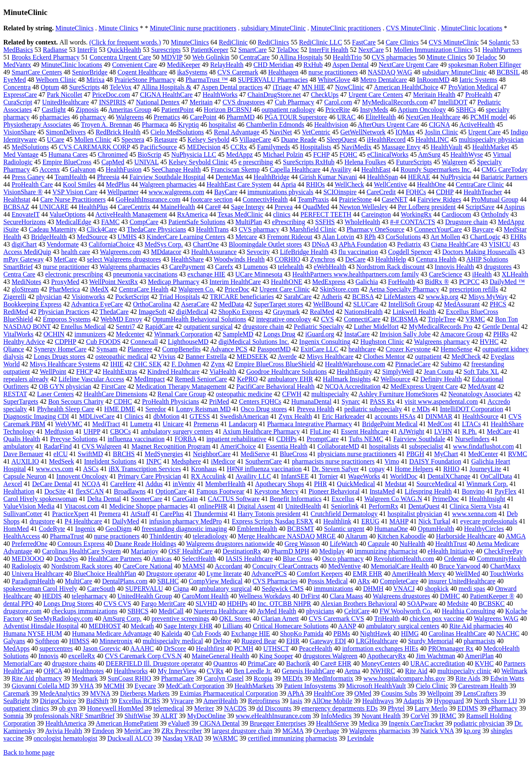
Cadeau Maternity (53, 229)
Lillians (233, 626)
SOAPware (422, 604)
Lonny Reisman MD (204, 409)
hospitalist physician (415, 514)
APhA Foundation (363, 244)
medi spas (472, 589)
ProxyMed (65, 282)
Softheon (47, 641)
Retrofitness (264, 701)
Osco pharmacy (343, 559)
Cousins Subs (399, 693)
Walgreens (130, 117)
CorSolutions (403, 237)
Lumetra (141, 424)
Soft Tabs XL (481, 372)
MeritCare (138, 731)
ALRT (169, 716)
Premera (110, 514)
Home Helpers (414, 469)
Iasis (296, 701)
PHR (320, 484)
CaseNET (394, 199)
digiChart (24, 244)
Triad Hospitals (179, 297)
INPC (154, 461)
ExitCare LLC (319, 349)
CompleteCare (399, 581)
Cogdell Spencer (410, 252)
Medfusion (59, 431)
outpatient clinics (26, 708)
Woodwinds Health (239, 259)
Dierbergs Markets (145, 693)
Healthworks (131, 671)
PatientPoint (177, 110)
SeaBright (17, 701)
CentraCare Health (144, 289)
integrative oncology (283, 319)
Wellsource (396, 379)
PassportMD (274, 349)
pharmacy (93, 117)
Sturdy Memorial (431, 641)
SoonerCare (147, 499)
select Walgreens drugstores (124, 259)
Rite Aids (468, 678)
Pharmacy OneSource (376, 229)
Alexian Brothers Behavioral (359, 604)
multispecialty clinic (464, 671)
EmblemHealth (257, 529)
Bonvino (473, 491)
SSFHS (325, 222)
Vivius (167, 357)
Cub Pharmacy (294, 102)
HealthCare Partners (115, 559)
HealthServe (332, 723)
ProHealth (479, 95)
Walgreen (454, 162)
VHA (86, 686)
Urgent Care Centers (376, 95)
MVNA (100, 693)
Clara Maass (347, 596)
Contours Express (81, 544)
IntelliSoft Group (411, 304)
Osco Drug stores (264, 409)
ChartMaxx (505, 566)
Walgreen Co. (197, 289)
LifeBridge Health (304, 252)
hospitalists (384, 446)
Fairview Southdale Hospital (167, 177)
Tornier (328, 476)
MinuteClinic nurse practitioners (193, 28)
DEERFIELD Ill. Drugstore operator (155, 663)
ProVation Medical (473, 87)
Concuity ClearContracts (285, 566)
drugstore (42, 521)
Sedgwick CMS (283, 589)
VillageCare (255, 140)
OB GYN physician (65, 386)
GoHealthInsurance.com (148, 199)
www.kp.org (442, 297)
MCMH (114, 686)
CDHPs (287, 439)
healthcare (362, 349)
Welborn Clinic (56, 80)
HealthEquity (354, 372)
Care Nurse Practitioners (73, 199)
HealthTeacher (483, 192)
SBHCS (138, 611)
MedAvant (482, 386)
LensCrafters (480, 693)
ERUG (370, 521)
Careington (376, 214)
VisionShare (20, 132)
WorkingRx (416, 214)
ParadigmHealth (33, 581)
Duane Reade (299, 140)
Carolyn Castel (224, 678)
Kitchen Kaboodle (402, 536)
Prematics (167, 117)
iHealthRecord (386, 140)
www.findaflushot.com (484, 446)
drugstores (498, 267)
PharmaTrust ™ (207, 80)
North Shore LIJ (495, 701)
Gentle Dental (501, 327)
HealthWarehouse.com (355, 364)
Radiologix (26, 566)
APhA (296, 693)
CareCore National (148, 566)
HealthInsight (487, 499)
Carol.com (338, 102)
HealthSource (480, 416)
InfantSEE (295, 476)
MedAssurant (462, 304)
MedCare (499, 431)
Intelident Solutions (110, 461)
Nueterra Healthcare (220, 611)
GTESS (200, 416)
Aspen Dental (350, 65)
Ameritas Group (130, 110)
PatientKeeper (210, 50)
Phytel (396, 708)
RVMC (517, 454)
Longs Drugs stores (59, 357)
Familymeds (274, 147)
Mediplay (332, 551)
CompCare (144, 222)
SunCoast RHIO (129, 678)
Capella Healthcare (295, 169)
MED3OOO (28, 559)
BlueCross (294, 454)
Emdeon (103, 731)
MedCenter (483, 454)
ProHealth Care (32, 184)
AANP (347, 626)
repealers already (26, 379)
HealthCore (329, 693)
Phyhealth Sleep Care (66, 409)
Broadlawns (130, 491)
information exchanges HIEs (380, 648)
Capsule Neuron (25, 476)
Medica (369, 723)
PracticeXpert (70, 514)
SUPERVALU (144, 589)
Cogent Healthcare (143, 72)
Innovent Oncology (82, 476)
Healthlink (337, 521)
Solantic (500, 42)
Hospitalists (316, 147)
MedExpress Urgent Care (424, 386)
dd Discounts (274, 708)
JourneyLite (485, 469)
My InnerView (177, 671)
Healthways (378, 701)
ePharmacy (503, 708)
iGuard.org (320, 334)
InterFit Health (329, 50)
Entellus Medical (83, 327)
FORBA (185, 439)
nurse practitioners (333, 72)
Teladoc (486, 57)
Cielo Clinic (432, 686)
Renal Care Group (182, 394)
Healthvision (331, 125)
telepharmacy (89, 596)
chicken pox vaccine (437, 619)
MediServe (255, 454)
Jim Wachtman (436, 656)
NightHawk (376, 633)
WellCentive (391, 184)
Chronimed (113, 154)
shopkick (437, 589)
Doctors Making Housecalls (479, 252)
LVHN (443, 431)
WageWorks (364, 476)
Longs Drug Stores (68, 604)
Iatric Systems (478, 80)
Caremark (16, 693)
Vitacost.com (82, 506)
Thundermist (211, 514)
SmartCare (252, 50)
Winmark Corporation (183, 334)
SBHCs (466, 110)
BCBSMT (301, 529)
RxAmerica (192, 214)
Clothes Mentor (384, 357)
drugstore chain (263, 327)
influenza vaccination (136, 439)
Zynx (218, 364)
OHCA (53, 671)
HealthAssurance (214, 252)
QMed (363, 693)
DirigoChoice (58, 701)
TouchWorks (506, 574)
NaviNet (281, 132)
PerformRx (383, 506)
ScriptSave (480, 207)
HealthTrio (347, 57)
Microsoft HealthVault (376, 686)
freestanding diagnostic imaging (184, 529)
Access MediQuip (27, 252)
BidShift (97, 701)
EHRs (518, 237)
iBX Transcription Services (145, 469)
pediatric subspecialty (373, 409)
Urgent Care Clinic (284, 289)
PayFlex (505, 491)
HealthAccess (22, 536)
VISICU (500, 244)
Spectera (133, 140)
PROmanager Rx (451, 648)
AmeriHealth (221, 701)
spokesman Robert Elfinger (485, 65)
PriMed (219, 401)
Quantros (225, 663)
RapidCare (159, 327)
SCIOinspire (340, 192)
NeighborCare (212, 454)
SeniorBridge (90, 72)
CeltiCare (357, 611)
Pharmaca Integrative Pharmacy (310, 424)
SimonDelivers (66, 132)
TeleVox (121, 87)
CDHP (445, 192)
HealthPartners (502, 50)
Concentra (17, 87)
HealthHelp (391, 259)
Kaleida (172, 633)
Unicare (173, 424)
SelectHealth (199, 559)
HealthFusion (123, 169)
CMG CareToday (505, 169)
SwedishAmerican (244, 416)
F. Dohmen (186, 364)
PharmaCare (178, 678)
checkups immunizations (85, 611)
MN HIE (313, 87)
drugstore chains (74, 663)
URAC (346, 117)
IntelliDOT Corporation (472, 409)
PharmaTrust (67, 536)
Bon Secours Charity (76, 401)
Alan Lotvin (338, 237)
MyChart (446, 454)
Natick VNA (437, 731)
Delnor (222, 641)
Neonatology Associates (480, 394)
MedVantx (17, 65)
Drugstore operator (171, 574)
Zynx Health (295, 416)
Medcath (142, 626)
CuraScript (18, 102)
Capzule (379, 544)
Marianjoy (145, 551)
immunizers (90, 334)
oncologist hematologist (65, 738)
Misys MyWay (488, 297)
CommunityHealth (501, 559)
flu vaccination (358, 252)
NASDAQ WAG (390, 72)
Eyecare (145, 686)
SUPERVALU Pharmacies (273, 80)
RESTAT (15, 394)
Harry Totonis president (269, 514)
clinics (282, 214)
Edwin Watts (507, 678)
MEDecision (204, 147)
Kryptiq (188, 125)
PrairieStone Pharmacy (145, 80)
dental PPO (18, 604)
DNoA (320, 244)
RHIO (451, 469)
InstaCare (357, 334)
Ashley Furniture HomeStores (399, 394)
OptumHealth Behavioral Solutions (199, 319)
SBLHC (168, 581)
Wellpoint (440, 693)
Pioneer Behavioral (334, 491)
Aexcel (13, 484)
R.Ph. (470, 431)
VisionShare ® (23, 192)
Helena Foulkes (365, 162)
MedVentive (345, 566)
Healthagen (283, 72)
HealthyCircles (484, 529)
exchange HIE (206, 274)
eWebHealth (330, 267)
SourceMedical (437, 484)
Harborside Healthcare (466, 536)
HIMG (410, 633)
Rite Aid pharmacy (37, 678)
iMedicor (223, 461)
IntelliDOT (453, 102)
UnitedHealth (303, 506)
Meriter (204, 708)
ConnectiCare (362, 319)
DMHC (450, 596)
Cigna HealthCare (455, 244)
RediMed (16, 312)
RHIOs (315, 184)
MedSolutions (30, 147)
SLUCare (366, 304)
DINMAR (439, 416)
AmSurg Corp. (122, 619)
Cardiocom (456, 214)
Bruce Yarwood (460, 566)
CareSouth (101, 589)
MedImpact (150, 379)
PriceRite (338, 110)
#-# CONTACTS (413, 222)
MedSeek (62, 461)
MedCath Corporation (195, 686)
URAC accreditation (437, 663)
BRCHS (124, 454)
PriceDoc (237, 289)
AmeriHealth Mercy (419, 574)
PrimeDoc (446, 499)
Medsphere (186, 461)
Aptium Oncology (422, 110)
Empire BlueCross (67, 162)
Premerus (206, 424)
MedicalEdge (73, 222)
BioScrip (149, 154)
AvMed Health (276, 611)
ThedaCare (114, 312)
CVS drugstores (244, 102)
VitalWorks (18, 334)
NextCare (371, 50)
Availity (341, 169)
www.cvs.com (55, 469)
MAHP (399, 521)
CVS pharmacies (394, 57)
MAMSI (194, 566)
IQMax (405, 132)
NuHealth (412, 544)
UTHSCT (276, 648)
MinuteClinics (74, 28)
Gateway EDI (328, 641)
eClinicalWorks (388, 154)
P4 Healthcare (84, 521)
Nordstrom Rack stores (82, 566)
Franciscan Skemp (235, 169)
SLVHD (206, 604)
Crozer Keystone (408, 349)
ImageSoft (152, 312)
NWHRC (383, 671)
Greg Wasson (302, 544)
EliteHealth (381, 117)
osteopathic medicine (244, 394)
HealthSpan (383, 177)
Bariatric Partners (504, 177)
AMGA (515, 536)
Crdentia (455, 559)
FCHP (321, 154)
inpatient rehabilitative (236, 439)
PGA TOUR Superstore (296, 117)
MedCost (440, 424)
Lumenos (256, 267)
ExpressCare (20, 95)
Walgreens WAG (496, 619)
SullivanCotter (23, 514)
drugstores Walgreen (330, 656)
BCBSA (363, 297)
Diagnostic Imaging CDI (36, 416)
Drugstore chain (467, 222)
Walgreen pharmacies (168, 184)
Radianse (55, 50)
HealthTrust (451, 544)
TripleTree (442, 319)
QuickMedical (356, 484)
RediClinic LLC (321, 42)
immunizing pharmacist (386, 551)
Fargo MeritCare (164, 604)
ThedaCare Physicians (156, 229)
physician (49, 297)
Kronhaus (204, 469)
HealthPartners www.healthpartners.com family (356, 274)
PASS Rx (382, 401)
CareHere (123, 484)
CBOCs (121, 431)
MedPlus (118, 184)
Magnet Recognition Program (171, 446)
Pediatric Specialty (319, 327)
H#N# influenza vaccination (264, 469)
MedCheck (466, 357)
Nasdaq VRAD (183, 738)
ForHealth (401, 282)
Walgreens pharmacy (442, 342)
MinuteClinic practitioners (346, 28)
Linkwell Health (414, 312)
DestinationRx (241, 551)
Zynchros (323, 259)
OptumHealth (436, 529)
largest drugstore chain (242, 731)
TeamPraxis (313, 199)
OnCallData (496, 476)
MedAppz (239, 154)
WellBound (328, 304)
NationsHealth (363, 312)
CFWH (292, 394)
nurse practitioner (66, 267)
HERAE (419, 177)
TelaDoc (288, 50)
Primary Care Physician (150, 476)
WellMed (468, 574)
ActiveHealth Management (131, 214)
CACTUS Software (234, 499)
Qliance (14, 349)
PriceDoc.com (111, 95)
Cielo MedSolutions (177, 132)
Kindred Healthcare (173, 372)
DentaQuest (424, 506)
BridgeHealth (49, 237)
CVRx (215, 671)
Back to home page (29, 752)
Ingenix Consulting (325, 342)
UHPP (92, 431)
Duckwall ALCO (130, 738)
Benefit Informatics (296, 499)
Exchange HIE (251, 633)
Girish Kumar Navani (328, 177)
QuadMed (316, 207)
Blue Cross (297, 559)
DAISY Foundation (435, 461)
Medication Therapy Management (181, 386)
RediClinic (233, 42)
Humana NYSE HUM (33, 633)
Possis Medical (328, 581)
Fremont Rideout (290, 237)
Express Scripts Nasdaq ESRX (273, 521)
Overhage (326, 731)
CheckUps (325, 95)
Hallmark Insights (347, 379)
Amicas (161, 559)
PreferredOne (30, 544)
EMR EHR (368, 574)
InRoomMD (433, 80)
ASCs (91, 469)
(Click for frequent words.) (125, 42)
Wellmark (514, 671)
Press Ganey (28, 177)
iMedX (99, 289)
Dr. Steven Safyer (335, 469)
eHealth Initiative (451, 551)
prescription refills (474, 289)
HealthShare (187, 259)
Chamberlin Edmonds (275, 125)
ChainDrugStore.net (274, 95)
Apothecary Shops (280, 484)
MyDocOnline (207, 716)
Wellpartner (123, 192)
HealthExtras (120, 372)
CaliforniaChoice (111, 244)
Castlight (54, 110)
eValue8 (179, 723)
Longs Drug (280, 334)
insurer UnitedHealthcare (462, 581)
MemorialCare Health (400, 566)
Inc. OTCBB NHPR (284, 604)
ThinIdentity (166, 536)
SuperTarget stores (279, 304)
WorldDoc (404, 476)
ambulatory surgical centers (403, 626)
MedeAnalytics (60, 693)
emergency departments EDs (340, 708)
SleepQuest (342, 140)
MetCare (65, 259)
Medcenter (130, 334)
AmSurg (429, 154)
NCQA (91, 484)
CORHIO (287, 259)
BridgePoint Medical (390, 424)
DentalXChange (449, 476)
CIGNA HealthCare (166, 95)
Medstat (396, 484)
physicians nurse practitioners (357, 454)
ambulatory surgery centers (177, 431)
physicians (320, 611)
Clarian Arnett (280, 619)
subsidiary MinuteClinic (273, 28)
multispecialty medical (173, 641)
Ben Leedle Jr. (253, 671)
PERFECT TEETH (326, 214)
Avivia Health (63, 731)
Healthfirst (210, 648)
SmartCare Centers (37, 72)
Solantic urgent (344, 529)
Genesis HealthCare (308, 671)
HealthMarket (491, 147)
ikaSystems (192, 72)
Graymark (287, 312)
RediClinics (273, 42)
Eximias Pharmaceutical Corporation (229, 693)
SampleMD (238, 334)
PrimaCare (262, 663)
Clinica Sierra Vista (476, 506)
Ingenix (85, 529)
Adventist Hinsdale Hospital (41, 626)
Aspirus (515, 207)
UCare (56, 140)
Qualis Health (22, 439)
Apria (288, 184)
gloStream (25, 289)
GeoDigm (119, 529)
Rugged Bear (259, 641)
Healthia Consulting (468, 611)
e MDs (421, 409)
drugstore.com (22, 611)
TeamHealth (71, 177)
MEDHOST (105, 626)
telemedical (169, 708)
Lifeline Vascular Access (91, 379)
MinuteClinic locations (472, 28)
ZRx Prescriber (182, 731)
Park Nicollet (65, 95)
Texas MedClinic (240, 214)
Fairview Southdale (419, 439)
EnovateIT (26, 214)
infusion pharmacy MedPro (186, 521)
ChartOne (206, 244)
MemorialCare (23, 663)
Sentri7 (126, 327)
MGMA (293, 731)
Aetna (352, 671)
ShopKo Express (240, 312)
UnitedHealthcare (65, 102)
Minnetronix (116, 641)
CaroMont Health (205, 596)
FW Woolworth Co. (406, 611)
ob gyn (68, 708)
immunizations (334, 589)
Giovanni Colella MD (41, 686)
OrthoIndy (495, 214)
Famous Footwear (220, 491)
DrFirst (310, 596)
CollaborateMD (338, 446)
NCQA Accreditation (353, 386)
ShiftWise (138, 716)
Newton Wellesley (363, 207)
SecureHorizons (25, 222)
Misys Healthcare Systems (65, 364)
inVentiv (184, 484)
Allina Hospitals (301, 57)
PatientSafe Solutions (197, 222)
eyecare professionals (489, 521)
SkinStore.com (340, 289)
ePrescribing (288, 222)
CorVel (420, 716)
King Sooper (276, 656)
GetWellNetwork (363, 132)
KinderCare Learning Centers (186, 237)
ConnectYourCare (438, 229)
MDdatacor (166, 252)
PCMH (244, 648)
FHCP (84, 372)
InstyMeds (374, 110)
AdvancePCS (269, 574)
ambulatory (18, 446)
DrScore (175, 648)
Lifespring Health (428, 491)
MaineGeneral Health (220, 656)
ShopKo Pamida (302, 633)
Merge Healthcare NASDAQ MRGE (287, 536)
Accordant (228, 566)
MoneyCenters (381, 663)
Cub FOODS (103, 342)
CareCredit (381, 192)
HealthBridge (271, 177)
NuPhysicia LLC (194, 154)
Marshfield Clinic (313, 229)
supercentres (56, 648)
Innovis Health (454, 267)
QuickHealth (124, 50)
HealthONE (287, 282)
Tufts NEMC (366, 439)
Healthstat (17, 199)
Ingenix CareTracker (416, 723)
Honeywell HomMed (116, 708)
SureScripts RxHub (309, 162)
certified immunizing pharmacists (292, 738)
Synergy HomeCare (60, 349)
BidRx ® (437, 282)
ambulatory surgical (225, 589)
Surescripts (166, 50)
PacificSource (159, 147)
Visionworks (88, 297)
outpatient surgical (208, 327)
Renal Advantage (237, 132)
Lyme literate (224, 574)
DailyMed (126, 521)
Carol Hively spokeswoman (40, 499)
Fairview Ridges (439, 199)
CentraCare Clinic (480, 184)
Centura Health (436, 259)
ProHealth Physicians (171, 401)
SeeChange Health (176, 169)
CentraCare (255, 57)
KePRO (247, 379)
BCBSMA (404, 319)
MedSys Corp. (164, 244)
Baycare (483, 229)
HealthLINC (432, 140)
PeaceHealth (315, 648)
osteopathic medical (122, 357)
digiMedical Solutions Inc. (254, 342)
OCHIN (54, 334)
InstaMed (382, 491)
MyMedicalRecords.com (395, 102)
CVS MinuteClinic (411, 28)
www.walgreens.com (176, 192)
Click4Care (102, 229)
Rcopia (263, 678)
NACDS (235, 708)
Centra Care (19, 274)
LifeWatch (344, 544)
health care (76, 252)
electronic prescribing (74, 274)
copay (377, 469)
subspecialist (426, 446)
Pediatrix (409, 244)
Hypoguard (449, 701)
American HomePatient (127, 723)
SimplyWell (398, 372)
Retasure (166, 140)
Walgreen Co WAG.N (393, 499)
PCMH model (489, 117)
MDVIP (172, 57)
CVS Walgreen (101, 446)
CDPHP (65, 342)
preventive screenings (180, 619)
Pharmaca (155, 125)
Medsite (458, 604)
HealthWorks (220, 95)
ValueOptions (68, 214)
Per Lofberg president (427, 207)
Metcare (246, 237)
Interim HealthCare (235, 282)
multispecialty (330, 394)
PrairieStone (355, 199)
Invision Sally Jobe (405, 334)
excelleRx (81, 656)
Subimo (451, 364)
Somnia (14, 716)
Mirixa (96, 80)
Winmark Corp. (487, 484)
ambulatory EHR (290, 379)
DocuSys (66, 559)
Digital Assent (256, 506)
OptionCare (171, 491)
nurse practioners (117, 536)
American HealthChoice (406, 87)
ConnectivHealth (265, 199)
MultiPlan (249, 222)
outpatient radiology (288, 110)
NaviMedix (356, 147)
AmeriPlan (479, 656)
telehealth (291, 267)
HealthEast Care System (239, 184)
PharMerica (65, 289)
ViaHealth (223, 372)
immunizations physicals (280, 192)
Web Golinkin (211, 57)
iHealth (482, 274)
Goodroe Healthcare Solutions (287, 372)
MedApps (16, 648)
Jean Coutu (439, 372)
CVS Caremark (238, 72)
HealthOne (431, 184)
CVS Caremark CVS (336, 619)
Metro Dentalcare (384, 80)
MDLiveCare (97, 416)
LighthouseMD (188, 342)
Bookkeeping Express (32, 304)
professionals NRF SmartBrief (74, 716)
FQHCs (416, 192)
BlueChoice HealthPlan (105, 574)
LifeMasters (400, 297)
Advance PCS (229, 349)
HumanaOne (391, 529)
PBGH (415, 454)
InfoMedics (336, 716)
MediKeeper (184, 65)
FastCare (364, 42)
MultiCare (79, 581)
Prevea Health (315, 409)
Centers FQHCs (260, 401)
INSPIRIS (112, 102)
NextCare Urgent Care (409, 65)
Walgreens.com (121, 252)
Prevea (284, 207)
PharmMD (241, 117)
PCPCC (469, 282)
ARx (364, 581)
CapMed (113, 162)
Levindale (360, 738)
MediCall (171, 611)
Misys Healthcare (330, 357)
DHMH (373, 589)
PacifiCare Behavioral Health (276, 386)
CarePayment (187, 267)
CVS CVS (117, 604)
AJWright (411, 431)
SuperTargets (21, 401)
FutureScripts (414, 162)
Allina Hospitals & (166, 87)
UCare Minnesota (259, 274)
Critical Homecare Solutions (291, 626)
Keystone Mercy (276, 491)
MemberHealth (225, 484)
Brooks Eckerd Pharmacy (46, 57)
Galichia (367, 282)
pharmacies (55, 117)
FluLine (320, 431)
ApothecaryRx (386, 656)
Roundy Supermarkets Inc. (436, 169)
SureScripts (84, 87)
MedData (232, 304)
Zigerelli (15, 297)
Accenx (50, 169)
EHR (293, 641)
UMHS (127, 237)
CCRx (239, 147)
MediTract (106, 424)
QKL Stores (235, 619)
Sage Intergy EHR (188, 626)
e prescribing (256, 162)
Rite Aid (416, 671)
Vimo (392, 461)
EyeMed (15, 80)
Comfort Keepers (320, 574)
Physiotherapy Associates (37, 125)
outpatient (428, 357)
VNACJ (404, 589)
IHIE (117, 364)
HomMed (16, 529)
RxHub (313, 65)
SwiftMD (90, 454)
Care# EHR (336, 663)
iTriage (282, 87)
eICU (60, 454)
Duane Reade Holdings (145, 544)
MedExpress (329, 282)
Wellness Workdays (265, 596)
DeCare (356, 259)
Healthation (19, 491)
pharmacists (479, 641)
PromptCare (323, 439)
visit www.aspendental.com (441, 401)
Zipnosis (87, 110)
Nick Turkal (434, 521)
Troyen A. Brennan (107, 125)
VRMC (475, 319)
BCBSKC (491, 604)
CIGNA (439, 125)
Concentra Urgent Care (121, 57)
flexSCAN (90, 491)
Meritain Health (434, 95)
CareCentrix (134, 207)
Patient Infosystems (310, 686)
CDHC (123, 401)
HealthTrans (213, 229)
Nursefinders (472, 439)
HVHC (489, 342)
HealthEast (376, 169)
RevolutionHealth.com (404, 559)
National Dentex (158, 102)
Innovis (48, 656)
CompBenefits (181, 349)
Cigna (181, 589)
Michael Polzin (283, 154)
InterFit (87, 50)
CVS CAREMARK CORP (95, 147)
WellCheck (349, 184)
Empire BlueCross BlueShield (275, 364)
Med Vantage (21, 154)
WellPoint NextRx (113, 282)
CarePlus (172, 514)
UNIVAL (147, 162)
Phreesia (108, 177)
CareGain (185, 499)
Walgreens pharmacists (380, 731)
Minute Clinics (118, 28)
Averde (287, 357)
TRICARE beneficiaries (242, 297)
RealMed (322, 312)
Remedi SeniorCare (201, 379)
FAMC (110, 222)
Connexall (144, 342)
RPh (370, 237)
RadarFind (58, 446)
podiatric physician (479, 723)
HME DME (120, 409)
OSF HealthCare (190, 551)
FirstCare (114, 386)
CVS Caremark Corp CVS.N (143, 656)
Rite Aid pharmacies (477, 626)
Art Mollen (445, 237)
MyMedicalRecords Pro (440, 327)
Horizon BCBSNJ (228, 110)
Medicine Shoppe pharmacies (149, 506)
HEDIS (52, 596)
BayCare (226, 192)
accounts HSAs (395, 416)
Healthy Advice (24, 342)
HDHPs (237, 604)
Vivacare (182, 701)
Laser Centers (55, 394)
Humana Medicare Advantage (112, 633)
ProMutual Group (495, 199)
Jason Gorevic (102, 648)
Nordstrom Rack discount (390, 267)
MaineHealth (178, 207)
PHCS (498, 304)
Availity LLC (253, 476)
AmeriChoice (238, 446)
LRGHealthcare (377, 641)
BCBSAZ (16, 207)
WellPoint (53, 372)
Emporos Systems (67, 319)
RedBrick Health (118, 132)
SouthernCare (264, 461)
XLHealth (515, 274)
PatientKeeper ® (492, 596)
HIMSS (79, 641)
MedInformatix (333, 678)
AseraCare (195, 304)
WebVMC (69, 424)
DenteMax (230, 177)
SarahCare (298, 297)
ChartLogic (485, 237)
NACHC (508, 633)
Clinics (134, 416)
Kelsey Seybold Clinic (199, 162)
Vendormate (63, 244)
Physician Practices (64, 312)
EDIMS (468, 708)
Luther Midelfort (376, 327)
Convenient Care (135, 65)
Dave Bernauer (23, 454)
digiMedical (192, 312)
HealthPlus (93, 207)
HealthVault (446, 147)
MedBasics (18, 50)
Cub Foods (207, 633)
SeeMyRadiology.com (63, 619)
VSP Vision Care (75, 192)
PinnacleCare (413, 364)
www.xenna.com (474, 514)
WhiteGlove (334, 80)
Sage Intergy (248, 207)
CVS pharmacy (259, 229)
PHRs (501, 334)
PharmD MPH (290, 551)
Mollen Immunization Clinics (433, 50)
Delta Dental (104, 499)
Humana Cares (68, 154)
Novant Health (381, 716)
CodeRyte (52, 529)
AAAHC (142, 648)
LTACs (471, 424)
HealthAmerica (66, 723)
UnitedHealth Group (145, 596)
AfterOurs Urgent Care (388, 125)
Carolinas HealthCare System (81, 551)
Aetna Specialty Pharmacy (404, 289)
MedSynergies (164, 454)
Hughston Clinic (382, 342)
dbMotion (166, 416)
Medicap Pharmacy (174, 282)
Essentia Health (287, 446)
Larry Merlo (431, 708)
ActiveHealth (477, 125)
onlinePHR (213, 506)
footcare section (212, 199)
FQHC (349, 154)
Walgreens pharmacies (129, 267)
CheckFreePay (503, 551)
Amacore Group (462, 334)
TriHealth (387, 619)
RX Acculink (208, 476)
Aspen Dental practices (232, 87)
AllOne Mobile (332, 701)
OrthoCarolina (152, 304)
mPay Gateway (23, 259)
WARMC (225, 738)
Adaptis (414, 701)
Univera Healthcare (38, 574)
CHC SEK (147, 364)
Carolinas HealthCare (457, 633)
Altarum (356, 536)
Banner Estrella (206, 357)
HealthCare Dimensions (116, 394)
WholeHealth (362, 222)
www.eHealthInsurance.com (273, 716)
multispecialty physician (491, 140)
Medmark (85, 678)
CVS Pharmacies (275, 581)
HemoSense (456, 349)
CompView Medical (216, 581)
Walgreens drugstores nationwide (230, 544)
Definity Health (441, 379)
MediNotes (26, 282)
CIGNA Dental (219, 723)
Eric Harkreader (344, 416)
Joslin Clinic (441, 132)
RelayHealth (227, 65)
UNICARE (54, 207)
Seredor (156, 409)
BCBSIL (508, 72)
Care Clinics (402, 42)
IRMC (448, 716)
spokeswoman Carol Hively (40, 589)
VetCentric (316, 132)
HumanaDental (312, 401)
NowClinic (350, 87)
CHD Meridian (273, 65)
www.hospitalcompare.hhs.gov (404, 678)
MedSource (92, 237)
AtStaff (140, 514)
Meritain (201, 102)
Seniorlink (345, 506)
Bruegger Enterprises (278, 723)
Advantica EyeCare (97, 304)
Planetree (140, 349)
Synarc (351, 401)
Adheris (332, 297)
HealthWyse (467, 154)
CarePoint (203, 117)
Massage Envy (401, 147)
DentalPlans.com (125, 581)
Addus (154, 484)
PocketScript (132, 297)
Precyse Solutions (74, 439)
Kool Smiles (79, 184)
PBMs (342, 633)
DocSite (55, 491)
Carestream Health (483, 686)
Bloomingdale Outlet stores (265, 244)
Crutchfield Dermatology (344, 514)
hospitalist (222, 125)
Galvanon (83, 169)
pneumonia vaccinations (145, 274)
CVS (327, 319)
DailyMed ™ (507, 282)
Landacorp (243, 424)
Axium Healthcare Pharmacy (261, 431)
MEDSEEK (252, 357)
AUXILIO (25, 461)
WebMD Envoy (121, 319)
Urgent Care (484, 132)
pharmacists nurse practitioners (333, 461)
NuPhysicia (456, 177)
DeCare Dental (52, 484)
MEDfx (292, 678)
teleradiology (210, 536)
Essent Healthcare (365, 431)
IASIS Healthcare (249, 559)
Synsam (107, 349)
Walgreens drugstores (401, 596)
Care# (213, 207)
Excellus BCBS (139, 701)
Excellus (343, 499)
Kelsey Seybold (208, 140)
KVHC (484, 663)
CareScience (446, 274)
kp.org (472, 731)
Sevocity (258, 252)
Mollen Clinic (93, 140)
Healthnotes (88, 671)
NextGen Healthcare (433, 117)
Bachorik (298, 663)
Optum (50, 87)
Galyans (14, 641)
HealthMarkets (254, 686)
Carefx (224, 267)
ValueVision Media (29, 506)
